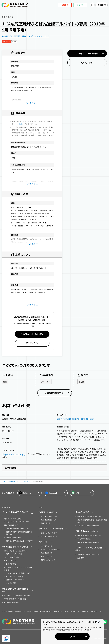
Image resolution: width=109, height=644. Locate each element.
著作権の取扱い (46, 609)
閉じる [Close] (80, 636)
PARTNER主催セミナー (49, 536)
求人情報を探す (26, 482)
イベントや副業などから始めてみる (18, 513)
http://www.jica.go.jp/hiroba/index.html (75, 419)
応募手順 (80, 556)
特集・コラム (46, 541)
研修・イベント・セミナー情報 (17, 522)
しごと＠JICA (11, 559)
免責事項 (85, 609)
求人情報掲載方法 (83, 538)
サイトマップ (96, 609)
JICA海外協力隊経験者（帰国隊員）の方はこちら (92, 521)
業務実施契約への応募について (88, 553)
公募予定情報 (11, 563)
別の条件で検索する (54, 393)
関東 (5, 382)
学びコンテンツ (46, 555)
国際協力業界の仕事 (13, 537)
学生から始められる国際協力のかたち (18, 588)
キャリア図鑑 (11, 581)
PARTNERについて (48, 512)
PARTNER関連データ (48, 520)
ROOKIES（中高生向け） (13, 600)
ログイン (77, 5)
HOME (4, 482)
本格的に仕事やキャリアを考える (17, 546)
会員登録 (61, 5)
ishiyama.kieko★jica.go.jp (14, 454)
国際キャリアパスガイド (14, 578)
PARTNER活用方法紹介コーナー (88, 516)
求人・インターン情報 (14, 553)
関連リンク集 (32, 609)
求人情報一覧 (14, 482)
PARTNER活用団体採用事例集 (88, 541)
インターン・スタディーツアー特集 (16, 594)
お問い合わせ (20, 609)
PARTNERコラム (46, 552)
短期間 (82, 382)
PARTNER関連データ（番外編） (15, 597)
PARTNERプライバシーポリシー (67, 609)
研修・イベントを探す (48, 532)
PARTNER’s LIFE (46, 545)
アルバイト (46, 382)
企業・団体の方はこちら (87, 531)
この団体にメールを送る (32, 334)
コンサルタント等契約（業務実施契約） (91, 548)
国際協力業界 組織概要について (17, 528)
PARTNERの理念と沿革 (49, 516)
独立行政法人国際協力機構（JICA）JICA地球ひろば (25, 36)
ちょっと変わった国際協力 (50, 549)
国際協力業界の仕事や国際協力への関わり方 (20, 533)
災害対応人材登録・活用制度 (87, 525)
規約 (20, 124)
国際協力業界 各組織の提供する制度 (18, 540)
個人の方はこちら (84, 512)
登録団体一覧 (45, 523)
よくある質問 (7, 609)
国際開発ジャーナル (47, 558)
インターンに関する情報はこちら (17, 572)
